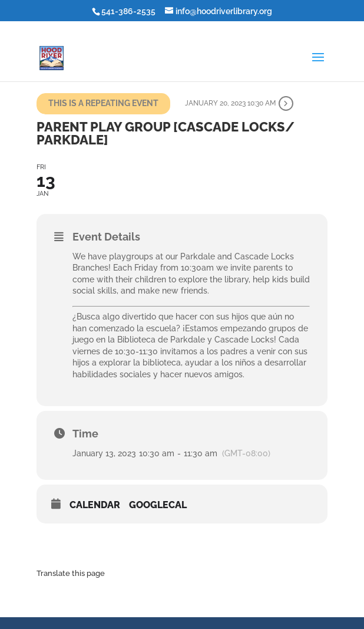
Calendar (95, 505)
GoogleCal (158, 505)
